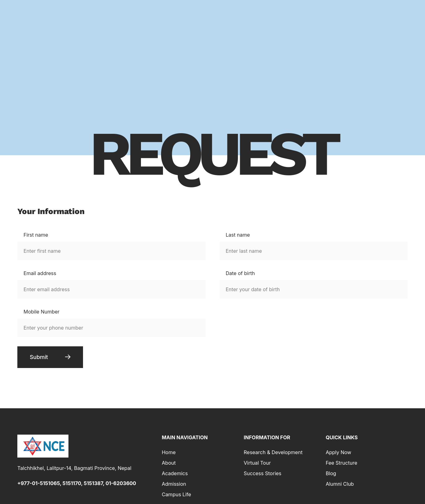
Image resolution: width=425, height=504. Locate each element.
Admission (174, 485)
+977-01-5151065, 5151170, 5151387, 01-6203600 (77, 484)
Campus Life (176, 495)
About (169, 464)
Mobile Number (42, 312)
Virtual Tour (257, 464)
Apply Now (338, 453)
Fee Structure (341, 464)
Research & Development (273, 453)
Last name (238, 235)
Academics (175, 474)
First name (36, 235)
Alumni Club (340, 485)
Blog (331, 474)
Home (169, 453)
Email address (40, 273)
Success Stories (263, 474)
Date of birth (240, 273)
